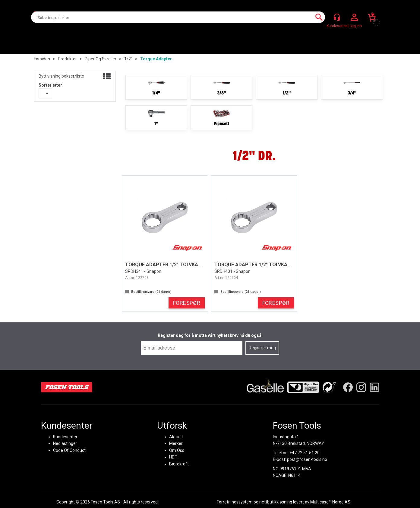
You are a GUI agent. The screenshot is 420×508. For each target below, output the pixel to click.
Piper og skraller (101, 59)
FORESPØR (187, 303)
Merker (176, 443)
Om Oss (176, 450)
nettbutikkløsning (276, 502)
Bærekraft (179, 464)
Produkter (67, 59)
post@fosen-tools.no (307, 459)
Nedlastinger (65, 443)
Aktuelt (176, 436)
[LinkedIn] (374, 387)
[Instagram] (361, 387)
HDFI (173, 457)
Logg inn (354, 18)
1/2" (128, 59)
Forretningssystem (235, 502)
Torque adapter (156, 59)
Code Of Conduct (69, 450)
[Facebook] (348, 387)
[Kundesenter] (337, 17)
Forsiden (42, 59)
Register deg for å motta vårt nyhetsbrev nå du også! (210, 335)
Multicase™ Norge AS (330, 502)
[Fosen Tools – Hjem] (67, 387)
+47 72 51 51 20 (305, 452)
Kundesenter (65, 436)
